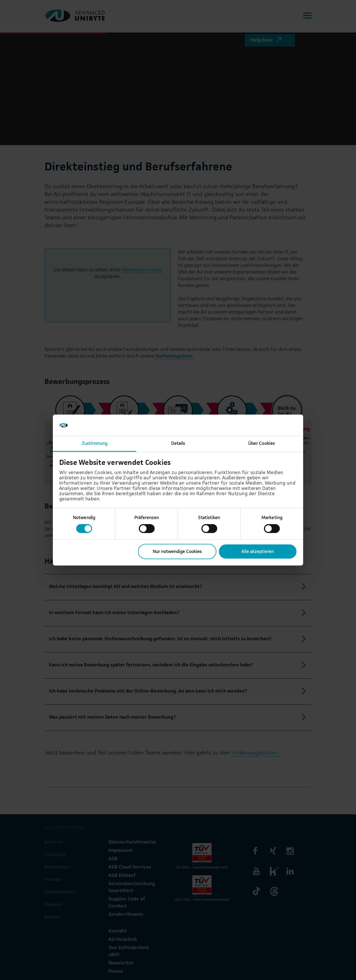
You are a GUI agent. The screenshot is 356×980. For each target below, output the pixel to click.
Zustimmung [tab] (95, 444)
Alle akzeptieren (258, 551)
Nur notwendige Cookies (177, 551)
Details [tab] (178, 444)
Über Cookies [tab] (261, 444)
